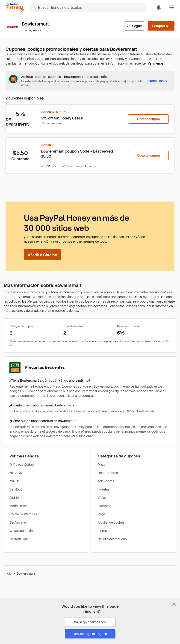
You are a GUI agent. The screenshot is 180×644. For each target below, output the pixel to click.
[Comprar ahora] (161, 26)
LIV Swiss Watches (23, 514)
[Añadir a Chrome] (42, 255)
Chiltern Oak (19, 539)
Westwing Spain (21, 531)
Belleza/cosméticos (112, 539)
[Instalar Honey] (156, 81)
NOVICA (16, 473)
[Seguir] (134, 26)
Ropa (102, 514)
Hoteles (103, 489)
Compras (105, 506)
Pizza (102, 465)
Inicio (8, 573)
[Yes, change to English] (90, 634)
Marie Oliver (18, 506)
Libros (102, 531)
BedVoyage (18, 522)
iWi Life (15, 481)
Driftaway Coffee (22, 465)
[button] (172, 7)
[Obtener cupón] (148, 119)
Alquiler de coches (111, 522)
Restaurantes (108, 473)
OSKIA (14, 498)
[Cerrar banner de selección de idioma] (174, 604)
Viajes (102, 498)
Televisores (106, 481)
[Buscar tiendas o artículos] (88, 7)
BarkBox (16, 489)
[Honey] (15, 7)
